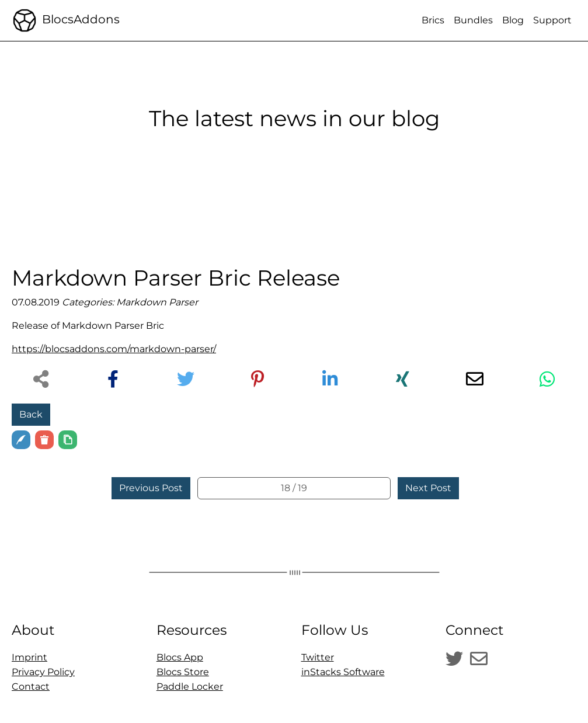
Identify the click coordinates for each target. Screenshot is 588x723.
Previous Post (151, 488)
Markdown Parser (157, 302)
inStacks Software (343, 672)
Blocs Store (183, 672)
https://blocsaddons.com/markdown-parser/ (114, 349)
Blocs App (180, 657)
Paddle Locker (190, 686)
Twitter (318, 657)
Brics (433, 20)
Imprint (29, 657)
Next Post (428, 488)
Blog (513, 20)
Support (552, 20)
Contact (31, 686)
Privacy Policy (43, 672)
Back (31, 414)
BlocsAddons (66, 20)
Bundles (473, 20)
